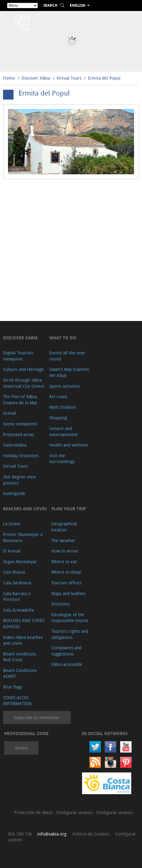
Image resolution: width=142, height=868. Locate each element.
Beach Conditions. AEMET (20, 673)
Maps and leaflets (68, 593)
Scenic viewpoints (20, 424)
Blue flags (13, 687)
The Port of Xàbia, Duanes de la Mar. (21, 400)
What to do (63, 338)
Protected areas (18, 434)
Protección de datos (34, 812)
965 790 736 (20, 834)
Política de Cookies (91, 834)
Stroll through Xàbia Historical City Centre (24, 383)
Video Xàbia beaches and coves (23, 640)
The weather (63, 540)
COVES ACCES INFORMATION (17, 701)
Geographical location (64, 527)
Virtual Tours (69, 78)
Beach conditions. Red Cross (20, 657)
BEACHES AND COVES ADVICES (24, 623)
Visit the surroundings (62, 459)
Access (21, 748)
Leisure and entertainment (63, 431)
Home (9, 78)
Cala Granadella (18, 610)
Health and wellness (69, 445)
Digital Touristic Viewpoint (18, 356)
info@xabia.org (52, 834)
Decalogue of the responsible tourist (70, 618)
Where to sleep (66, 572)
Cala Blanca (14, 572)
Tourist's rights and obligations (70, 634)
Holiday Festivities (21, 456)
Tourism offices (66, 583)
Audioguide (14, 493)
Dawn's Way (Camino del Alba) (69, 372)
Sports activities (65, 386)
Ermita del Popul (104, 78)
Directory (61, 604)
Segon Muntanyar (20, 562)
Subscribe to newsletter (37, 717)
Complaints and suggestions (66, 651)
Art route (58, 396)
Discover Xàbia (36, 78)
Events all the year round (67, 356)
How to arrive (65, 551)
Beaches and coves (25, 509)
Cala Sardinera (17, 583)
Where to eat (64, 562)
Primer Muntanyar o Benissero (23, 537)
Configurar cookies (75, 812)
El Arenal (12, 551)
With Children (63, 407)
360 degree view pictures (19, 480)
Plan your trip (69, 509)
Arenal (10, 413)
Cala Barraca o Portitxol (17, 596)
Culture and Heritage (24, 369)
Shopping (58, 418)
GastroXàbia (15, 445)
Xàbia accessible (67, 664)
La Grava (12, 524)
